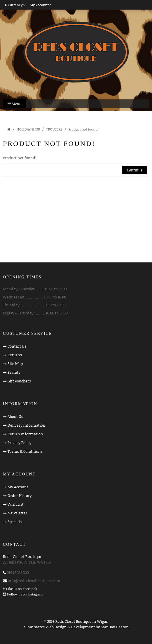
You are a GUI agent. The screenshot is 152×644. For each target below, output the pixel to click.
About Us (15, 416)
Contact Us (17, 346)
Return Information (25, 434)
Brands (14, 372)
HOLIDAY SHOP (28, 129)
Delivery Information (26, 425)
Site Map (15, 364)
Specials (15, 522)
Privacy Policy (20, 443)
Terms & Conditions (25, 451)
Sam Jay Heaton (115, 627)
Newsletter (17, 513)
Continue (135, 170)
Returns (15, 355)
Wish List (16, 504)
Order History (20, 495)
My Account (18, 487)
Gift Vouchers (19, 381)
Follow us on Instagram (25, 594)
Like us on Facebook (22, 589)
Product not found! (83, 129)
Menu (15, 104)
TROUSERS (54, 129)
